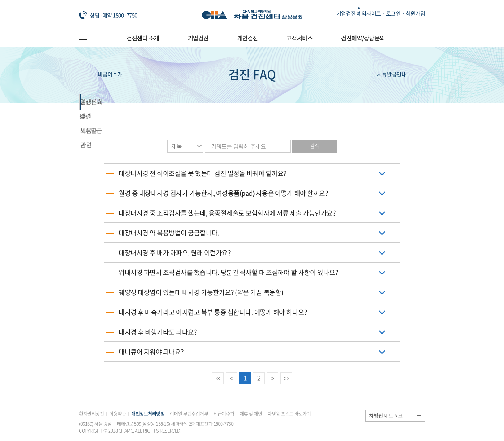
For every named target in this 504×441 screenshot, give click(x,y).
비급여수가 (101, 75)
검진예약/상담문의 (363, 38)
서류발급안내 (401, 75)
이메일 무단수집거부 (189, 413)
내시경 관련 (391, 102)
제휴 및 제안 (251, 413)
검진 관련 (114, 102)
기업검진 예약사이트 (359, 13)
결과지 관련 (252, 102)
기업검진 (198, 38)
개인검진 (248, 38)
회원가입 (415, 13)
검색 (315, 146)
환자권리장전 (91, 413)
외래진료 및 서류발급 (183, 102)
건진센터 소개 (143, 38)
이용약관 (118, 413)
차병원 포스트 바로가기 (289, 413)
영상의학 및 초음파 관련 (322, 102)
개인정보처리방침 (148, 413)
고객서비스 (300, 38)
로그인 (394, 13)
